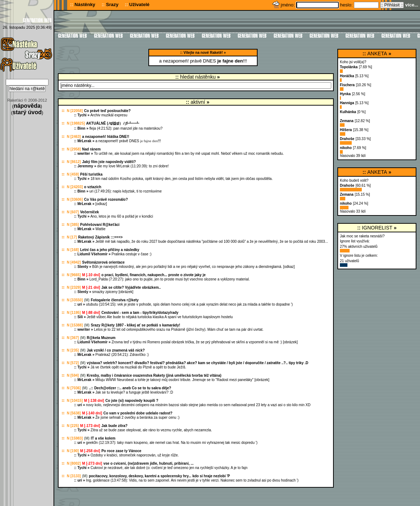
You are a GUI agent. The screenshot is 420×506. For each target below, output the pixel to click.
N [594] (73, 375)
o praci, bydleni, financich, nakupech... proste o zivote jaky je (153, 275)
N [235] (73, 350)
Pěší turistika (91, 174)
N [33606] (75, 199)
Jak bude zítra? (114, 426)
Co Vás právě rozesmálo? (106, 199)
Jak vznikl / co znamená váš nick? (116, 350)
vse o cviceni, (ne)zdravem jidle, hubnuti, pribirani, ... (149, 463)
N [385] (73, 225)
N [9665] (74, 275)
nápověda (27, 106)
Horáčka (347, 76)
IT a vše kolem (103, 438)
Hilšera (346, 130)
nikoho (346, 148)
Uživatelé (139, 4)
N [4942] (74, 262)
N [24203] (75, 187)
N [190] (73, 451)
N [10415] (75, 401)
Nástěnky (85, 4)
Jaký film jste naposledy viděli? (109, 162)
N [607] (73, 212)
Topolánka (349, 67)
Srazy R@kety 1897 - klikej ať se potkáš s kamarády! (136, 325)
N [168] (73, 250)
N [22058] (75, 111)
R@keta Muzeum (101, 338)
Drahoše (347, 139)
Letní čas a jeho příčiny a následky (110, 250)
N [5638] (74, 413)
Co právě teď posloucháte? (107, 111)
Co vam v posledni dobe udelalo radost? (138, 413)
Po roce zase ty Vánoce (121, 451)
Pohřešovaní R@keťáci (100, 225)
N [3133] (74, 476)
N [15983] (75, 438)
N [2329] (74, 287)
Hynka (345, 94)
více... (412, 5)
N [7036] (74, 388)
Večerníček (89, 212)
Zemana (347, 121)
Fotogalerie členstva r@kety (115, 300)
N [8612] (74, 162)
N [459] (73, 174)
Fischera (347, 85)
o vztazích (93, 187)
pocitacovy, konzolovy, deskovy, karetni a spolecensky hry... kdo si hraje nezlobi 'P (159, 476)
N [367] (73, 338)
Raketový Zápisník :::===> (100, 237)
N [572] (73, 363)
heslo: (347, 5)
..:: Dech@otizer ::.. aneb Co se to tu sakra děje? (130, 388)
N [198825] (76, 123)
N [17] (72, 237)
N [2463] (74, 137)
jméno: (288, 5)
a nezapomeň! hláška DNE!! (106, 137)
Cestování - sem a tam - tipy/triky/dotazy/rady (140, 313)
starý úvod (27, 112)
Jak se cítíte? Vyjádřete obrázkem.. (131, 287)
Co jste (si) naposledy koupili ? (132, 401)
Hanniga (347, 103)
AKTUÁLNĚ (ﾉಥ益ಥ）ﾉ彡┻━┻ (113, 123)
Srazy (112, 4)
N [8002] (74, 463)
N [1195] (74, 313)
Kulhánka (348, 112)
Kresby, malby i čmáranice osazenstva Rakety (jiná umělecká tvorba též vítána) (154, 375)
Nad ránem (92, 149)
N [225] (73, 426)
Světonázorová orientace (103, 262)
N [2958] (74, 149)
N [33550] (75, 300)
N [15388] (75, 325)
